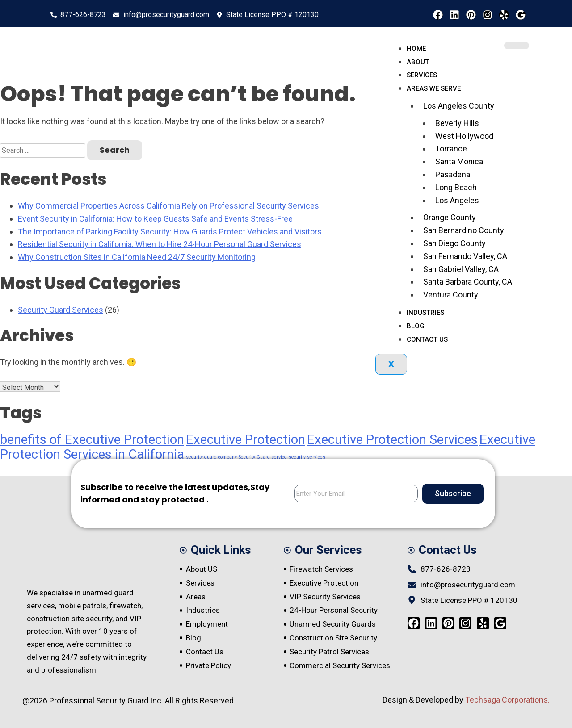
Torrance (451, 149)
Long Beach (456, 187)
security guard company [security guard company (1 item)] (211, 457)
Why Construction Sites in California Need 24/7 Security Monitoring (137, 257)
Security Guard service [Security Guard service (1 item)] (263, 457)
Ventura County (451, 295)
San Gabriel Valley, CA (461, 269)
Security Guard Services (61, 310)
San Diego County (454, 243)
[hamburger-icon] (517, 46)
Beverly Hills (457, 123)
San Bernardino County (464, 230)
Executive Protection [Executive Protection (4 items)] (246, 439)
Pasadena (453, 174)
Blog (416, 326)
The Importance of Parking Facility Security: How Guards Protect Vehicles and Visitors (170, 232)
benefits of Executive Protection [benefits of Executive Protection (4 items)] (92, 439)
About (418, 62)
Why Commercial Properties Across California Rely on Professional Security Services (168, 206)
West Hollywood (464, 136)
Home (416, 49)
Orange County (450, 217)
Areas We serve (434, 88)
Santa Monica (459, 161)
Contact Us (427, 339)
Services (422, 75)
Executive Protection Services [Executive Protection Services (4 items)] (392, 439)
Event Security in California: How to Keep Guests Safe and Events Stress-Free (155, 219)
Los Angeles (457, 200)
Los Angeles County (459, 106)
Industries (425, 313)
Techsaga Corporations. (507, 700)
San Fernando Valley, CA (465, 256)
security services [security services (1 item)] (307, 457)
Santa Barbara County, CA (468, 282)
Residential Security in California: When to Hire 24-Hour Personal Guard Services (160, 244)
